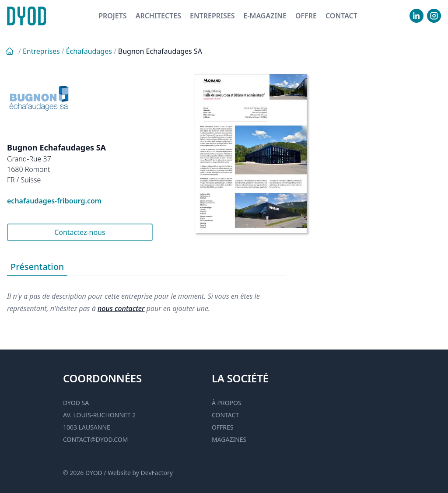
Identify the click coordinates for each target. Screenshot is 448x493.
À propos (227, 403)
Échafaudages (89, 51)
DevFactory (157, 473)
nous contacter (121, 308)
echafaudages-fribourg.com (54, 201)
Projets (113, 16)
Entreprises (212, 16)
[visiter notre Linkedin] (416, 16)
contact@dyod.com (95, 439)
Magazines (229, 439)
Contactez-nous (80, 232)
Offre (306, 16)
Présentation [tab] (37, 267)
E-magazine (265, 16)
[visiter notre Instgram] (434, 16)
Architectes (158, 16)
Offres (223, 427)
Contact (341, 16)
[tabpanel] (146, 295)
